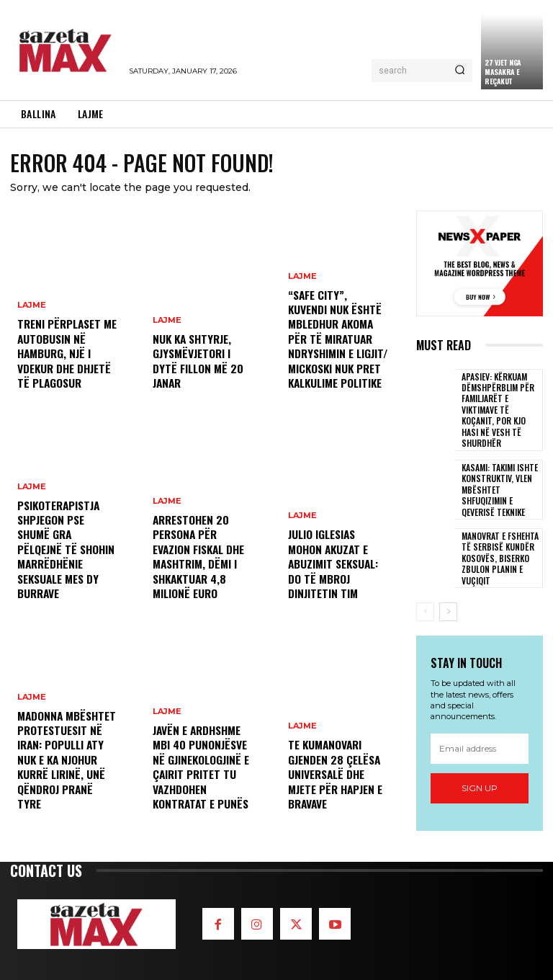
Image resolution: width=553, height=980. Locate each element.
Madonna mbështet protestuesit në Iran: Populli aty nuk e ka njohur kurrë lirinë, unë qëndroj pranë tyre (65, 772)
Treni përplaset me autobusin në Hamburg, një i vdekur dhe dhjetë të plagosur (64, 357)
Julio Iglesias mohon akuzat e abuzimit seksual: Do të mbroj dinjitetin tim (331, 568)
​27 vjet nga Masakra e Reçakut (503, 72)
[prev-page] (425, 589)
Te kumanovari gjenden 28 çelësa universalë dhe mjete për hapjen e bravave (333, 778)
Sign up (480, 766)
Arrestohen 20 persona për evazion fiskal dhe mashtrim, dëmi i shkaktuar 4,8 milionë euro (197, 561)
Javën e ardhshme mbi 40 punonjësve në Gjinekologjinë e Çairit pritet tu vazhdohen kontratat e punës (198, 772)
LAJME (32, 314)
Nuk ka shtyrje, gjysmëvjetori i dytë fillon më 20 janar (201, 370)
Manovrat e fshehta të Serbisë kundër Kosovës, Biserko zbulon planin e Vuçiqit (499, 536)
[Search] (460, 71)
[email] (480, 726)
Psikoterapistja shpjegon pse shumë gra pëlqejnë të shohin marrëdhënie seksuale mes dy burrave (66, 561)
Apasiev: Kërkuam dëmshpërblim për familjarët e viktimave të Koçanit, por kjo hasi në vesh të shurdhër (500, 402)
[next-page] (448, 589)
